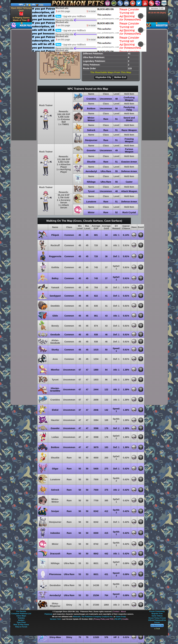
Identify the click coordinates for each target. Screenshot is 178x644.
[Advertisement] (79, 29)
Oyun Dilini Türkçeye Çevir (21, 11)
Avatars (21, 620)
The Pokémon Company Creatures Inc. (97, 617)
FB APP (118, 619)
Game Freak (121, 617)
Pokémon (48, 614)
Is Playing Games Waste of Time (21, 19)
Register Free (157, 614)
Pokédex (21, 618)
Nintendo (77, 617)
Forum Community (157, 611)
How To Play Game (21, 625)
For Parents (21, 611)
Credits (125, 619)
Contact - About (119, 612)
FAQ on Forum (21, 627)
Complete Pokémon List (21, 614)
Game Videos (157, 616)
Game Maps (21, 616)
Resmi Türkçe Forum (157, 618)
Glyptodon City (103, 77)
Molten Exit (120, 77)
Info (42, 5)
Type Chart (21, 622)
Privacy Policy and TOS (104, 619)
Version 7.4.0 (157, 8)
